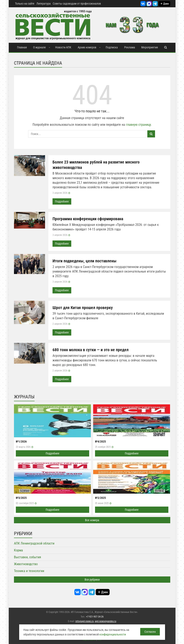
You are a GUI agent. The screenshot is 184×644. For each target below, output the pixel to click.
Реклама (130, 47)
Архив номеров (87, 47)
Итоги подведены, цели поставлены (84, 261)
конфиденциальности (113, 634)
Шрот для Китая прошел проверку (83, 308)
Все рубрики (92, 580)
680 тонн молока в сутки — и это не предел (91, 350)
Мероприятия (150, 47)
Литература (44, 4)
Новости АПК (63, 47)
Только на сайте (25, 4)
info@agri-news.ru (85, 621)
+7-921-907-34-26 (95, 617)
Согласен (150, 632)
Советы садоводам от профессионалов (77, 4)
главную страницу (138, 125)
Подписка (112, 47)
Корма (18, 550)
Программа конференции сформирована (88, 219)
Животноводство (26, 564)
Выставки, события (28, 557)
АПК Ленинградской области (34, 543)
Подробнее (62, 201)
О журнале (39, 47)
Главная (22, 47)
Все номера (92, 520)
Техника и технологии (29, 571)
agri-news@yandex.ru (106, 621)
